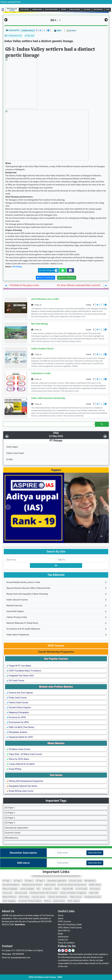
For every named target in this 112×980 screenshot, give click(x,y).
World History (24, 897)
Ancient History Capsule (18, 707)
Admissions (63, 937)
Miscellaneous (12, 838)
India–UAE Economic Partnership (48, 398)
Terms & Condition (66, 943)
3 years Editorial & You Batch (21, 764)
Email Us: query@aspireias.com (16, 958)
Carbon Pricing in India (17, 617)
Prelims (64, 9)
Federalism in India (41, 373)
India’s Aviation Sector (43, 349)
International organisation (17, 828)
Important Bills (68, 889)
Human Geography (27, 889)
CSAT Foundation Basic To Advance (24, 671)
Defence (47, 901)
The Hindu (17, 267)
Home (61, 915)
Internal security (21, 893)
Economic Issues (13, 833)
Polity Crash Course (17, 698)
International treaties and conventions (43, 893)
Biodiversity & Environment (32, 885)
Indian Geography (9, 901)
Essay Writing (14, 769)
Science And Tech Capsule (20, 693)
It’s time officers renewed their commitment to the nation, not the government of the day (80, 285)
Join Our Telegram (48, 270)
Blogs (60, 934)
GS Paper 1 (10, 808)
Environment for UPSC (18, 722)
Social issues (95, 889)
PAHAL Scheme (73, 901)
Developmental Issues (93, 897)
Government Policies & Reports (30, 901)
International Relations (11, 885)
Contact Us (63, 940)
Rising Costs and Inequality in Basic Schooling (27, 594)
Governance (47, 889)
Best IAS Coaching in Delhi (70, 925)
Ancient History (59, 901)
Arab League (12, 447)
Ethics (57, 889)
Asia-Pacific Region (15, 611)
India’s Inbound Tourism (17, 600)
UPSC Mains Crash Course (70, 928)
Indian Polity (94, 893)
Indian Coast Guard (15, 453)
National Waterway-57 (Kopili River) (22, 623)
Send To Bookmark (45, 278)
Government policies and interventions (72, 885)
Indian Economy (76, 897)
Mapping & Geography (18, 712)
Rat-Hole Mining (40, 324)
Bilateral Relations (9, 897)
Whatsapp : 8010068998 (13, 954)
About (61, 918)
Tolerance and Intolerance (57, 897)
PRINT (58, 31)
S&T (39, 889)
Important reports (38, 897)
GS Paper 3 (10, 818)
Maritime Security (14, 606)
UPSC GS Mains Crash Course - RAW (66, 977)
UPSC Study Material (52, 9)
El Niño (10, 459)
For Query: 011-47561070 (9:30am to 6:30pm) (22, 950)
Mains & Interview (75, 9)
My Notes (71, 31)
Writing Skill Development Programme (25, 781)
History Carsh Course (17, 703)
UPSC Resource (98, 9)
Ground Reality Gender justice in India (23, 582)
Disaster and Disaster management (73, 893)
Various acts (7, 893)
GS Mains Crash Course (18, 749)
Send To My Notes (67, 278)
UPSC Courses (25, 9)
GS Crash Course (15, 681)
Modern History (95, 885)
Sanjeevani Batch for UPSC (20, 737)
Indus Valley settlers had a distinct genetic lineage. (39, 41)
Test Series (87, 9)
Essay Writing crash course (20, 791)
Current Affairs (37, 9)
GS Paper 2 (10, 813)
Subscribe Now (95, 853)
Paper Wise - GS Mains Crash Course (24, 754)
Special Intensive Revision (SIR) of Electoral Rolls (28, 588)
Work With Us (64, 931)
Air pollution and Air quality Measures (23, 629)
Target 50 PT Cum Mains (19, 666)
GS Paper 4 (10, 823)
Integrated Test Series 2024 (20, 676)
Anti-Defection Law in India (45, 299)
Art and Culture (82, 889)
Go (56, 565)
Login (108, 9)
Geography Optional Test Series (22, 786)
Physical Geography (10, 889)
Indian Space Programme (18, 635)
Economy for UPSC (16, 717)
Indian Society (50, 885)
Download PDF (13, 30)
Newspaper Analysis (17, 732)
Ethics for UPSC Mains (18, 759)
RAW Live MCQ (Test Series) (20, 727)
